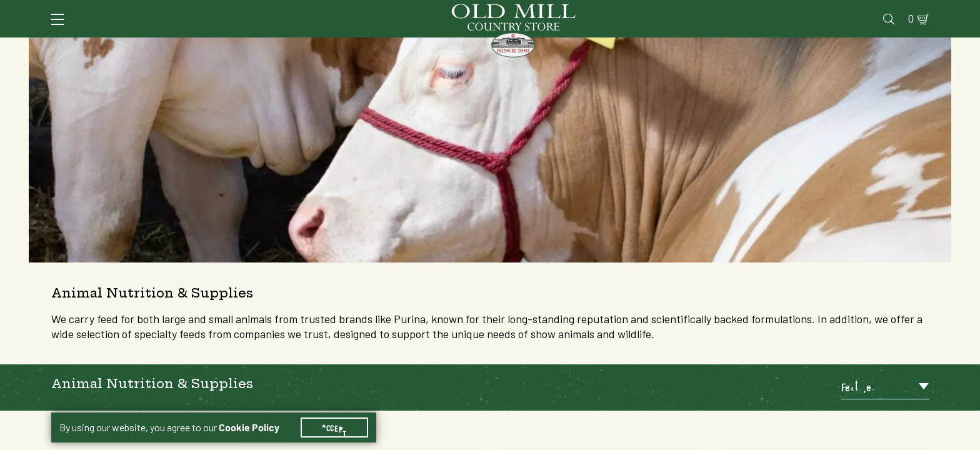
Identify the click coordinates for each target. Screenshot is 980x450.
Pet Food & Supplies (552, 47)
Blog (880, 10)
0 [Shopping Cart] (907, 10)
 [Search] (914, 47)
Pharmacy (724, 10)
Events (839, 10)
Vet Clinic (664, 10)
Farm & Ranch (827, 47)
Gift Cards (784, 10)
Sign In (208, 10)
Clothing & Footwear (698, 47)
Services (607, 10)
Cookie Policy (249, 412)
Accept (334, 412)
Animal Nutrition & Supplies (388, 47)
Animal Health (238, 47)
